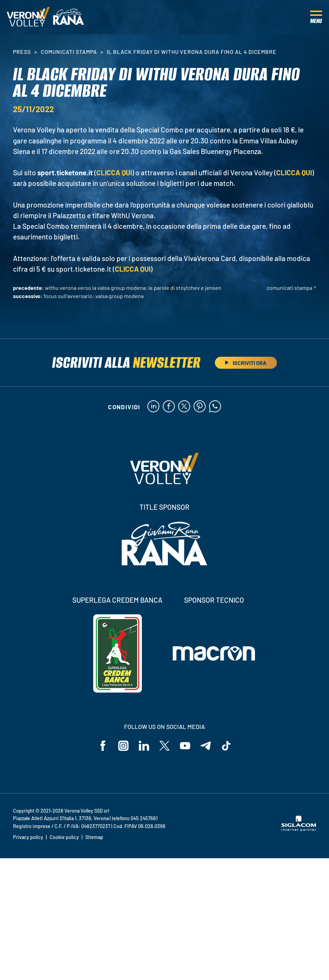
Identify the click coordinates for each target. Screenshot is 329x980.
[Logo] (28, 17)
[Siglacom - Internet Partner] (299, 829)
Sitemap (94, 837)
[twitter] (184, 407)
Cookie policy (64, 837)
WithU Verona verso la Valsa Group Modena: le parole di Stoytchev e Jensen (133, 288)
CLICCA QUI (114, 172)
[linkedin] (153, 407)
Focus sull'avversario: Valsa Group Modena (94, 296)
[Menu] (316, 17)
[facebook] (169, 407)
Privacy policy (28, 837)
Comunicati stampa (69, 52)
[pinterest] (200, 407)
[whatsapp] (215, 407)
